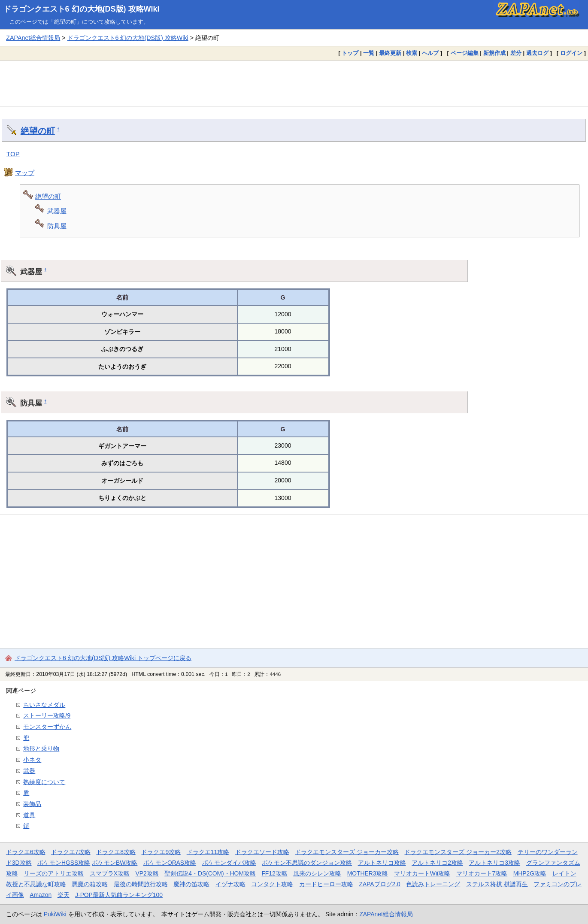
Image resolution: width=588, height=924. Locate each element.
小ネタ (32, 760)
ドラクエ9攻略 (161, 852)
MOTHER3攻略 (368, 873)
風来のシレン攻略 (317, 873)
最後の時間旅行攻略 (141, 884)
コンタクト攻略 (272, 884)
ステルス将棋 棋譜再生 (497, 884)
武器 (29, 771)
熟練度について (44, 782)
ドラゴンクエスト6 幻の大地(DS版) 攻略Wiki (82, 9)
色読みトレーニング (433, 884)
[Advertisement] (294, 83)
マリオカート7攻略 (482, 873)
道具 (29, 815)
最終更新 (390, 53)
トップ (350, 53)
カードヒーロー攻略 (326, 884)
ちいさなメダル (44, 705)
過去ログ (537, 53)
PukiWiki (55, 914)
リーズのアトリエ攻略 (54, 873)
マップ (25, 173)
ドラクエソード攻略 (262, 852)
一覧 (369, 53)
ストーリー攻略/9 (47, 715)
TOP (13, 154)
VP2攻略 (147, 873)
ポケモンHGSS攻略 (64, 863)
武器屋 (57, 211)
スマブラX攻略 (110, 873)
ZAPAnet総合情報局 (33, 38)
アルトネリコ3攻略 (494, 863)
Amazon (41, 895)
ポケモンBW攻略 (115, 863)
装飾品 (32, 804)
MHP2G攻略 (530, 873)
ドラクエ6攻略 (26, 852)
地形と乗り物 (41, 748)
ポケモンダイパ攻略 (229, 863)
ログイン (571, 53)
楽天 (64, 895)
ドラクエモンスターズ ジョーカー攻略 (347, 852)
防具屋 (57, 226)
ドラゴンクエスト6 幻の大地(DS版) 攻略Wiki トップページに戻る (103, 658)
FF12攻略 (274, 873)
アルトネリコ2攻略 (437, 863)
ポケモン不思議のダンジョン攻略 (307, 863)
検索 (412, 53)
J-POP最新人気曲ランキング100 (119, 895)
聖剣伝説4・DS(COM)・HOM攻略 (210, 873)
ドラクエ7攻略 (71, 852)
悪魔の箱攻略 (90, 884)
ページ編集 (465, 53)
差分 (516, 53)
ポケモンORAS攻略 (170, 863)
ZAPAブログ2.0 (379, 884)
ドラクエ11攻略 (208, 852)
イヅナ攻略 (230, 884)
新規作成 (494, 53)
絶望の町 (38, 131)
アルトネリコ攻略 (382, 863)
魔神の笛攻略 (191, 884)
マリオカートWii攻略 (422, 873)
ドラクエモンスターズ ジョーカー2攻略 (458, 852)
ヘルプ (430, 53)
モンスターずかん (47, 727)
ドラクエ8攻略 (116, 852)
